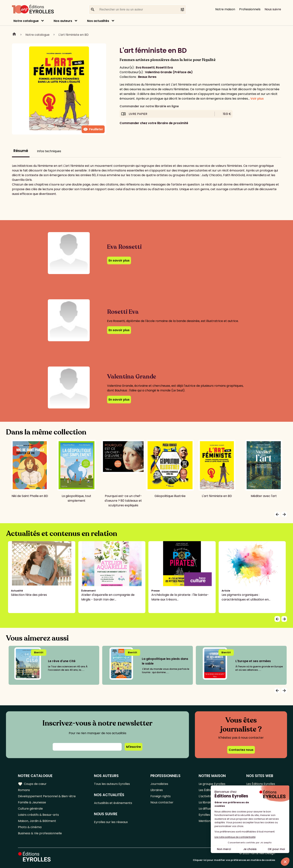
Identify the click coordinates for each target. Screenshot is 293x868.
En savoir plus (119, 260)
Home (14, 35)
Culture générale (30, 809)
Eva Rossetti (145, 67)
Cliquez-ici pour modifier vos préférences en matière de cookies (234, 860)
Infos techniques (49, 151)
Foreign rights (161, 796)
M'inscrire (134, 747)
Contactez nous (241, 750)
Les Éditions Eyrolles (261, 784)
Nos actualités (98, 21)
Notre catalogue (26, 21)
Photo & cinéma (30, 827)
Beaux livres (147, 77)
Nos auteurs (63, 21)
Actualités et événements (113, 803)
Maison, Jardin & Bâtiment (37, 821)
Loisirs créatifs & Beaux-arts (38, 815)
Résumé (21, 151)
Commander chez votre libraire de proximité (154, 123)
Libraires (157, 790)
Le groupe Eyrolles (212, 784)
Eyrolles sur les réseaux (111, 822)
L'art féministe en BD (74, 35)
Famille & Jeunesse (32, 802)
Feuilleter (93, 129)
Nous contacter (162, 802)
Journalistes (159, 784)
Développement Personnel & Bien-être (47, 796)
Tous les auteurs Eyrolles (112, 784)
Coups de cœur (32, 784)
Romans (24, 790)
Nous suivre (273, 9)
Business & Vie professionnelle (40, 833)
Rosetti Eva (164, 67)
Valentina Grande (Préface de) (169, 72)
